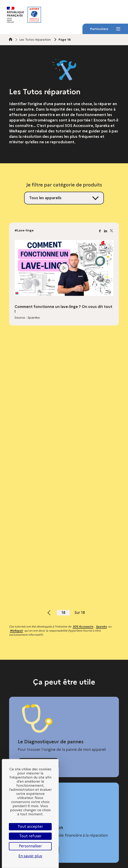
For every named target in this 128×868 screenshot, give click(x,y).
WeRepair (16, 631)
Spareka (101, 626)
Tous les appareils (45, 198)
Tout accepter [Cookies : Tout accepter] (30, 827)
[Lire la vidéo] (64, 268)
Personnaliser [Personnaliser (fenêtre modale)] (30, 846)
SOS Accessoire (83, 626)
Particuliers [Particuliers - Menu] (105, 30)
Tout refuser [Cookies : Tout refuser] (30, 836)
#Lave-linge (24, 230)
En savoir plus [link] (30, 856)
